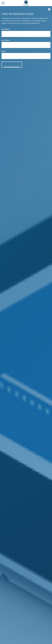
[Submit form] (12, 65)
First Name (6, 29)
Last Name (6, 40)
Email (4, 51)
